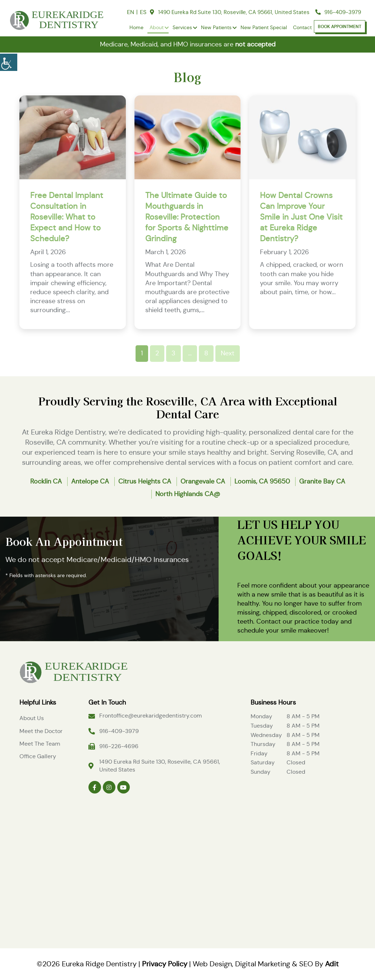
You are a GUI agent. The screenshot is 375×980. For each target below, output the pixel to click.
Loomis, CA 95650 (262, 481)
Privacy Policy (165, 964)
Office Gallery (38, 756)
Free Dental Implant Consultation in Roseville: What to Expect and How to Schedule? (67, 217)
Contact (302, 27)
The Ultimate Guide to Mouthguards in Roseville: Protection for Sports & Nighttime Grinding (187, 217)
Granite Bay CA (322, 481)
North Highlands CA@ (188, 494)
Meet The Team (40, 744)
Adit (332, 964)
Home (136, 27)
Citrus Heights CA (145, 481)
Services (182, 27)
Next (228, 353)
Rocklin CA (46, 481)
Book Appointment (340, 27)
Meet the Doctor (41, 731)
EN (131, 12)
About (157, 27)
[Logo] (73, 671)
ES (143, 12)
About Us (32, 718)
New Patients (216, 27)
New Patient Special (264, 27)
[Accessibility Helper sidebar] (9, 61)
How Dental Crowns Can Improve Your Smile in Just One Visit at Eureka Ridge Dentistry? (301, 217)
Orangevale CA (203, 481)
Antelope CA (90, 481)
